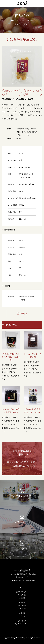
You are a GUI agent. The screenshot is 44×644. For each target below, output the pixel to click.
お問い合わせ (22, 621)
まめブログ (22, 609)
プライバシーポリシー (22, 624)
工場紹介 (22, 598)
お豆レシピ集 (22, 606)
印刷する (22, 313)
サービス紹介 (22, 595)
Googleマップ (22, 577)
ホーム (12, 20)
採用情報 (22, 616)
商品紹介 (22, 602)
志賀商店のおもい (22, 592)
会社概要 (22, 613)
